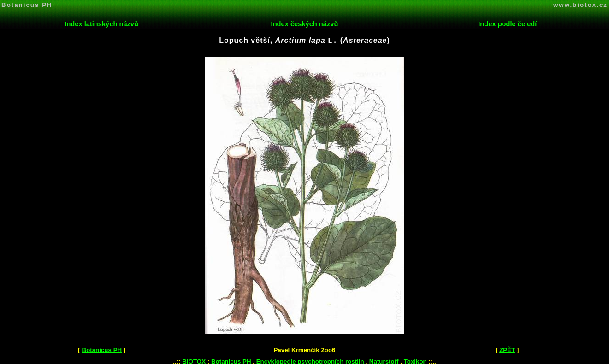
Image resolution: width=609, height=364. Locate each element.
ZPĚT (507, 349)
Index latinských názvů (101, 24)
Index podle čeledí (507, 24)
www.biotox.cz (580, 5)
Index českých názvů (305, 24)
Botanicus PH (27, 5)
